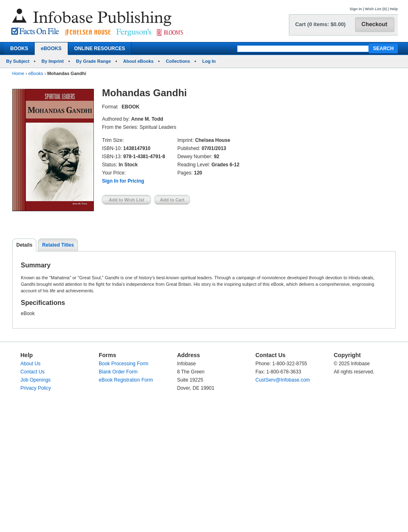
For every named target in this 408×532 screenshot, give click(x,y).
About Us (30, 364)
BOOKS (19, 49)
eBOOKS (51, 49)
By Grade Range (93, 61)
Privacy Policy (36, 388)
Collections (178, 61)
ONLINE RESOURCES (100, 49)
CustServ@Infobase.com (283, 380)
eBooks (36, 73)
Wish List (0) (376, 9)
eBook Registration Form (126, 380)
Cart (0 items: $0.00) (320, 24)
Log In (209, 61)
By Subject (18, 61)
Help (394, 9)
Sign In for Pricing (123, 181)
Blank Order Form (118, 372)
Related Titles (58, 245)
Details (24, 245)
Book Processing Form (123, 364)
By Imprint (53, 61)
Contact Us (32, 372)
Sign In (356, 9)
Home (18, 73)
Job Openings (35, 380)
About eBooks (139, 61)
